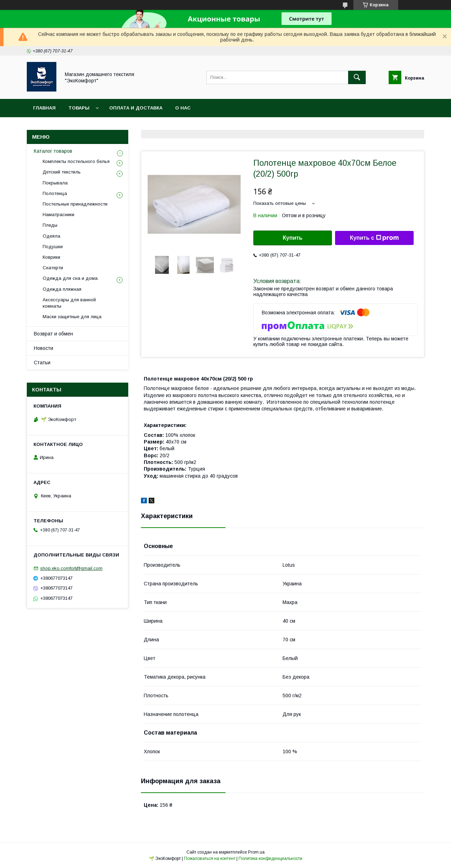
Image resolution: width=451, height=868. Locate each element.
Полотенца (55, 193)
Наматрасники (58, 215)
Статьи (42, 363)
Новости (44, 348)
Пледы (50, 225)
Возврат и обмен (53, 334)
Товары (79, 108)
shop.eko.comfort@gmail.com (71, 568)
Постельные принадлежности (75, 204)
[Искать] (357, 77)
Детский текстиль (62, 172)
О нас (183, 108)
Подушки (53, 247)
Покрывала (55, 183)
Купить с (374, 238)
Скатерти (53, 268)
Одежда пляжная (62, 289)
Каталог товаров (53, 151)
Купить (293, 238)
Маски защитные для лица (72, 317)
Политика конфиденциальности (270, 858)
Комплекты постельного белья (76, 161)
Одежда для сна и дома (70, 278)
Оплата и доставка (136, 108)
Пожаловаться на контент (210, 858)
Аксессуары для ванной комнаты (69, 303)
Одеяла (51, 236)
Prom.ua (256, 852)
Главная (44, 108)
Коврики (51, 257)
